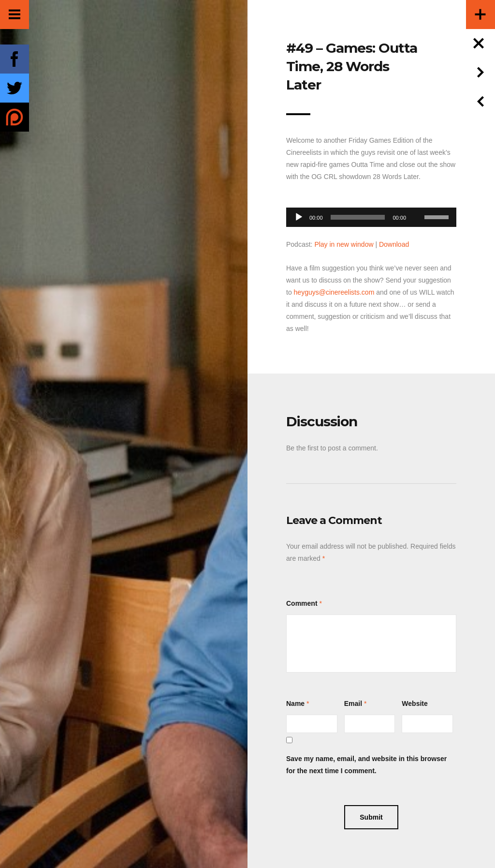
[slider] (358, 217)
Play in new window (344, 244)
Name (295, 703)
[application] (371, 215)
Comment (302, 603)
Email (353, 703)
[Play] (299, 217)
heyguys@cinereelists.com (334, 292)
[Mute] (417, 202)
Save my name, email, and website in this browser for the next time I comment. (366, 765)
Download (394, 244)
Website (415, 703)
